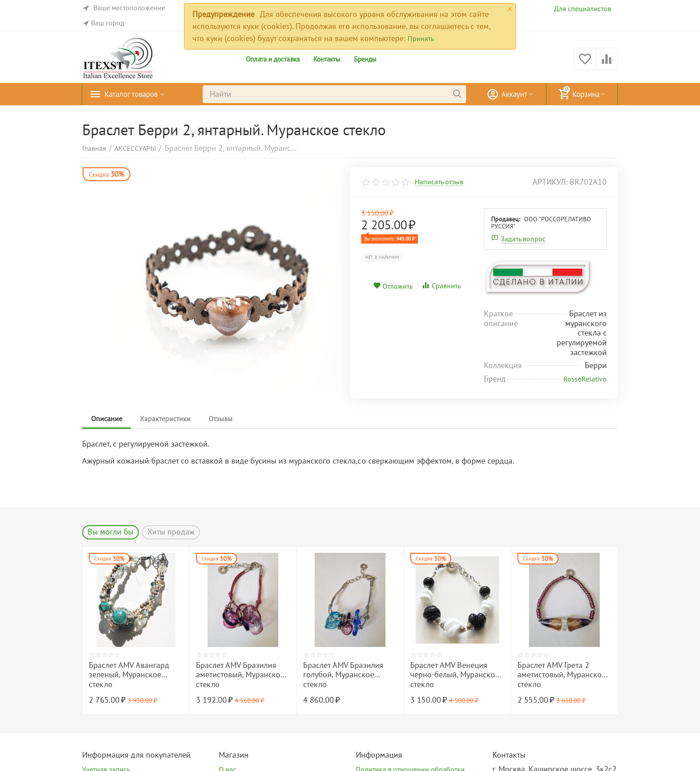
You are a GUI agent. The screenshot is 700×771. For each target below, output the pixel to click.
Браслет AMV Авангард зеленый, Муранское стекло (129, 675)
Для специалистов (583, 8)
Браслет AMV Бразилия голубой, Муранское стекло (343, 675)
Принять (421, 38)
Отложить (393, 286)
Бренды (365, 59)
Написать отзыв (439, 182)
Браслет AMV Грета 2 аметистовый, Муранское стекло (562, 675)
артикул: (550, 182)
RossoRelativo (585, 379)
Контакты (327, 59)
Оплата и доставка (273, 59)
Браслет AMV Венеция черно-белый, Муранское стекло (455, 675)
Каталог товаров (133, 94)
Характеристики (166, 419)
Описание (107, 419)
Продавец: (506, 219)
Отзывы (221, 419)
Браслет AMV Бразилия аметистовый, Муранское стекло (240, 675)
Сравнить (441, 286)
